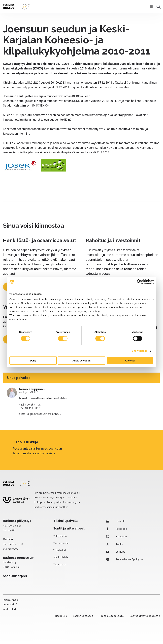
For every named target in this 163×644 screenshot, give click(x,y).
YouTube (115, 552)
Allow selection (81, 361)
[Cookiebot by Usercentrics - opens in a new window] (139, 282)
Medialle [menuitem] (61, 616)
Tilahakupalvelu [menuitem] (65, 521)
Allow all (130, 361)
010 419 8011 (10, 530)
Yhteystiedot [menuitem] (60, 536)
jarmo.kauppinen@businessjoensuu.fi (41, 414)
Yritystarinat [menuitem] (60, 550)
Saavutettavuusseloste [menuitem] (145, 616)
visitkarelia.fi (10, 609)
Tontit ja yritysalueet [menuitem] (69, 528)
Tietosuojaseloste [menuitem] (111, 616)
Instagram (116, 536)
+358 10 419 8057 (29, 408)
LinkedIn (115, 521)
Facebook (116, 529)
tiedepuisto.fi (10, 604)
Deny (33, 361)
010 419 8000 (11, 549)
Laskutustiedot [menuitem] (83, 616)
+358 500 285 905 (30, 405)
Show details (140, 351)
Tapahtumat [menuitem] (60, 564)
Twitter (114, 544)
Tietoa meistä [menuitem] (61, 543)
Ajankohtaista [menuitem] (61, 557)
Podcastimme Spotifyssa (124, 559)
